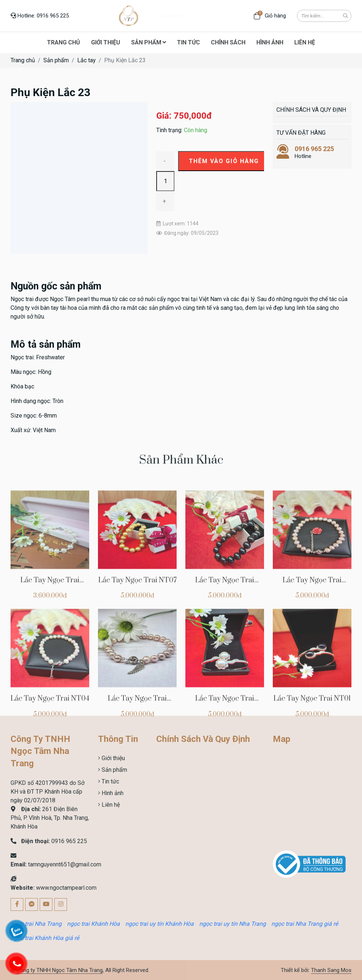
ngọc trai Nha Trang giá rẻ (305, 924)
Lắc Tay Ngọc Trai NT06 (225, 651)
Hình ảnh (112, 793)
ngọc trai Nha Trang (36, 924)
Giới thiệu (113, 758)
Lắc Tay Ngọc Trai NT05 (312, 651)
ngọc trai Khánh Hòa (93, 924)
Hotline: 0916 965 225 (40, 16)
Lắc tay (86, 60)
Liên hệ (110, 805)
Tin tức (110, 781)
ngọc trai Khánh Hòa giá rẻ (45, 938)
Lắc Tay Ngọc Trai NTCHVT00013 (50, 651)
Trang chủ (23, 60)
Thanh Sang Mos (331, 970)
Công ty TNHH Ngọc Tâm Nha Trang (60, 970)
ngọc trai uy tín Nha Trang (233, 924)
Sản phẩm (56, 60)
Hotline (312, 152)
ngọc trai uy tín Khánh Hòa (160, 924)
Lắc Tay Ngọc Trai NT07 (137, 647)
